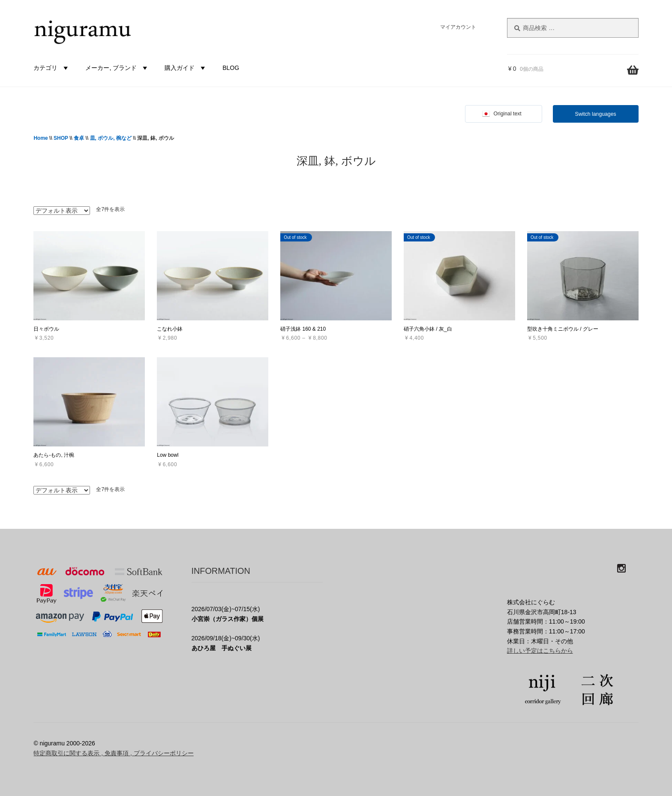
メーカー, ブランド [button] (117, 68)
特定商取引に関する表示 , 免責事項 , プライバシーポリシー (113, 753)
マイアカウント (458, 27)
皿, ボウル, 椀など (111, 138)
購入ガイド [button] (186, 68)
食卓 (79, 138)
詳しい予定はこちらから (540, 651)
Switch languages (596, 114)
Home (40, 138)
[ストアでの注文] (62, 211)
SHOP (61, 138)
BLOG (231, 68)
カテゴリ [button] (52, 68)
